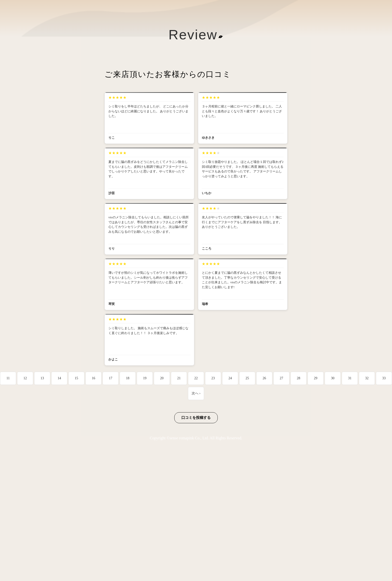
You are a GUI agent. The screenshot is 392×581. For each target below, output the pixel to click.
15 (76, 378)
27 (281, 378)
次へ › (196, 393)
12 (25, 378)
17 (111, 378)
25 (247, 378)
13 (42, 378)
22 (196, 378)
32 (367, 378)
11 (8, 378)
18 (128, 378)
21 (179, 378)
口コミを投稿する (196, 417)
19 (145, 378)
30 (333, 378)
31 (350, 378)
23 (213, 378)
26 (264, 378)
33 (384, 378)
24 (230, 378)
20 (162, 378)
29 (316, 378)
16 (93, 378)
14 (59, 378)
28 (299, 378)
